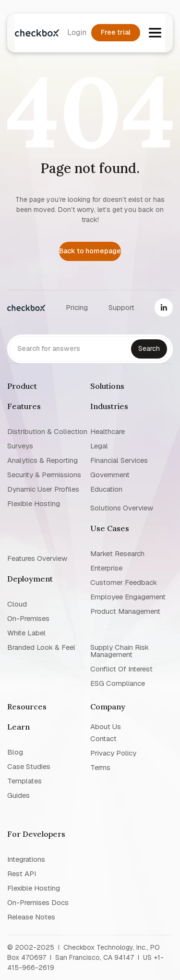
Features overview (37, 558)
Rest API (22, 874)
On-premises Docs (38, 902)
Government (110, 475)
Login (77, 32)
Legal (99, 446)
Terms (100, 767)
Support (121, 307)
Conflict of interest (121, 669)
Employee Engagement (128, 597)
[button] (155, 33)
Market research (117, 553)
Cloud (17, 604)
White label (26, 633)
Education (106, 489)
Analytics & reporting (42, 460)
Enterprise (106, 568)
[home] (37, 33)
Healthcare (108, 431)
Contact (103, 738)
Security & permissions (44, 475)
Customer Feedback (124, 582)
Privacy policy (113, 753)
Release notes (31, 917)
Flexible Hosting (34, 503)
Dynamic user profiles (43, 489)
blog (15, 752)
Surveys (20, 446)
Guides (18, 795)
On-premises (28, 618)
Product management (125, 611)
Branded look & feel (41, 647)
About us (106, 726)
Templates (24, 781)
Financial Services (119, 460)
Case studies (29, 766)
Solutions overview (122, 507)
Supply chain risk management (120, 651)
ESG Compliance (118, 683)
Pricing (77, 307)
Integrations (26, 859)
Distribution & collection (47, 431)
